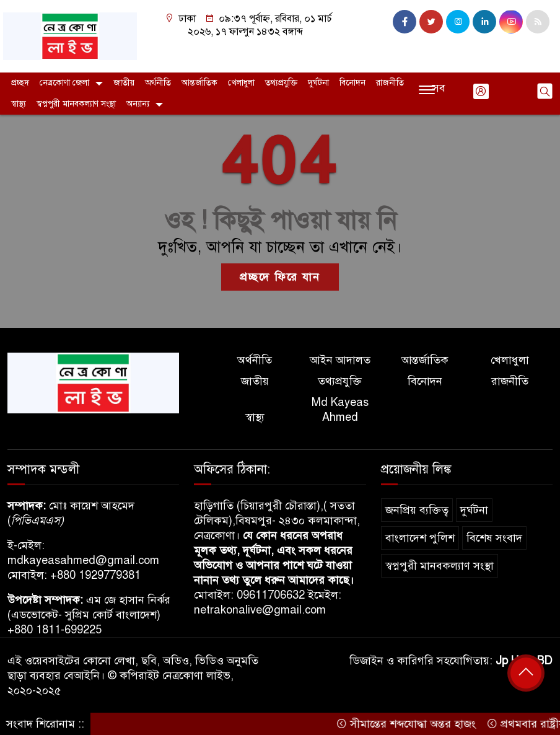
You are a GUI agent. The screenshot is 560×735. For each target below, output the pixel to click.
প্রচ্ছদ (20, 83)
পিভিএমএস (36, 521)
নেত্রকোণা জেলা (64, 83)
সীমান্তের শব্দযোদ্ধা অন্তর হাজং (410, 724)
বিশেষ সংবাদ (494, 538)
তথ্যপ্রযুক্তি (281, 83)
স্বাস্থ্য (19, 104)
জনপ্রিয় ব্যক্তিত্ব (417, 510)
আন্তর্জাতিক (199, 83)
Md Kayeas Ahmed (340, 410)
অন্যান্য (138, 104)
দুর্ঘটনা (318, 83)
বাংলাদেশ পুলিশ (420, 538)
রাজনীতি (390, 83)
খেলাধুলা (241, 83)
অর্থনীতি (158, 83)
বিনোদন (352, 83)
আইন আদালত (340, 360)
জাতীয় (124, 83)
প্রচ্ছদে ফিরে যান (280, 277)
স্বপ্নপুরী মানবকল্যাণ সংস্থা (76, 104)
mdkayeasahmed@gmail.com (83, 560)
